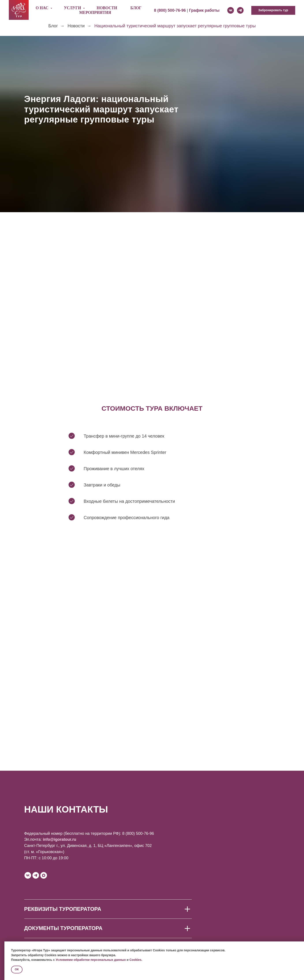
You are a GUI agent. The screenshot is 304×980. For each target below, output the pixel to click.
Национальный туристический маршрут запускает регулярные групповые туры (175, 26)
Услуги (73, 8)
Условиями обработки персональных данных (91, 960)
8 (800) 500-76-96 (138, 833)
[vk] (231, 10)
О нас (43, 8)
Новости (107, 8)
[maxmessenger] (44, 875)
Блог (136, 8)
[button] (273, 10)
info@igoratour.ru (60, 839)
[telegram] (240, 10)
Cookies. (136, 960)
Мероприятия (95, 13)
